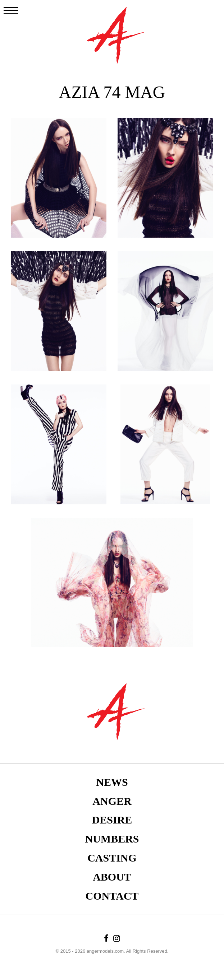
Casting (112, 858)
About (112, 877)
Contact (112, 896)
